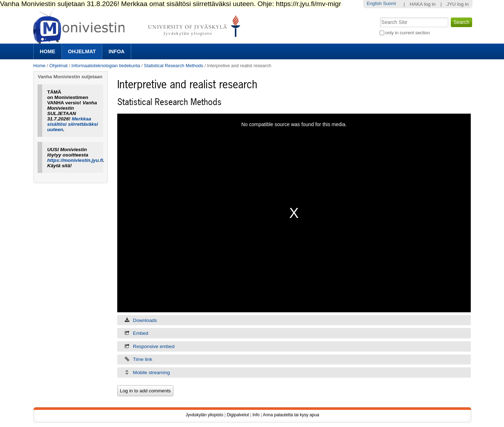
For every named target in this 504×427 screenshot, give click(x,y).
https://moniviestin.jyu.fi (75, 160)
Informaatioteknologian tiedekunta (106, 66)
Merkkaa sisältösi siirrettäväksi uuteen (73, 124)
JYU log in (458, 4)
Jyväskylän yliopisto (204, 415)
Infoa (117, 51)
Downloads (145, 320)
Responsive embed (154, 346)
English (374, 3)
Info (256, 415)
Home (47, 51)
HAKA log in (423, 4)
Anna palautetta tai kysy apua (291, 415)
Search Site (379, 17)
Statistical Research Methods (174, 66)
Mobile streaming (152, 373)
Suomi (389, 3)
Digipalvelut (238, 415)
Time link (143, 359)
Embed (141, 333)
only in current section (407, 33)
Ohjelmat (82, 51)
